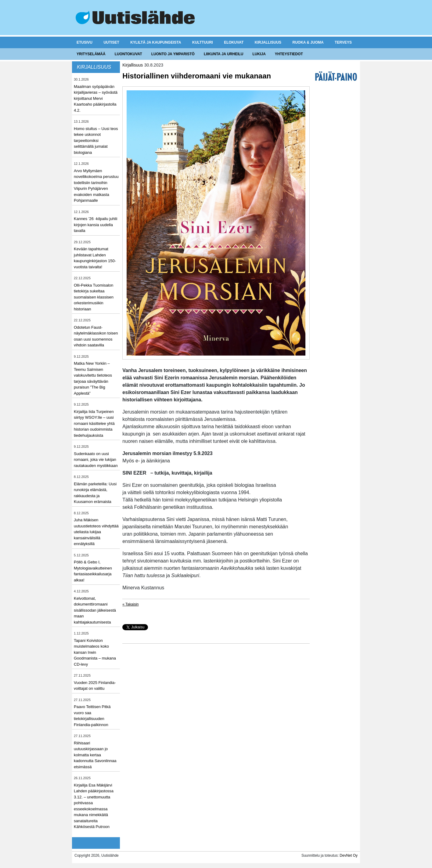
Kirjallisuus (268, 42)
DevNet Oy (349, 855)
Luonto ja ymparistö (173, 54)
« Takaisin (130, 604)
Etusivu (85, 42)
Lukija (259, 54)
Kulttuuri (203, 42)
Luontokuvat (128, 54)
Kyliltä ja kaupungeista (156, 42)
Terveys (343, 42)
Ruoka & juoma (308, 42)
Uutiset (111, 42)
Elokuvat (234, 42)
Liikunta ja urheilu (224, 54)
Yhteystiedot (289, 54)
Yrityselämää (91, 54)
